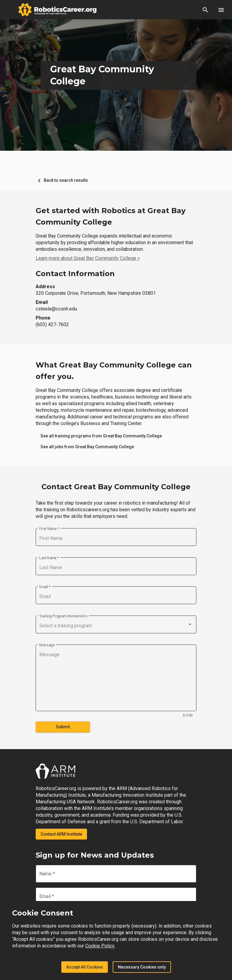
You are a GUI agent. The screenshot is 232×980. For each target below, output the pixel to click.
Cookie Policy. (100, 946)
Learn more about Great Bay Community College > (88, 258)
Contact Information (75, 274)
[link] (101, 436)
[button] (205, 10)
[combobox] (116, 626)
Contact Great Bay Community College (116, 487)
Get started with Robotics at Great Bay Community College (111, 216)
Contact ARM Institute (61, 834)
